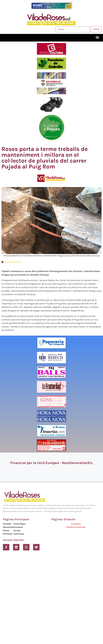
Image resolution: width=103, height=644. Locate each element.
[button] (97, 37)
